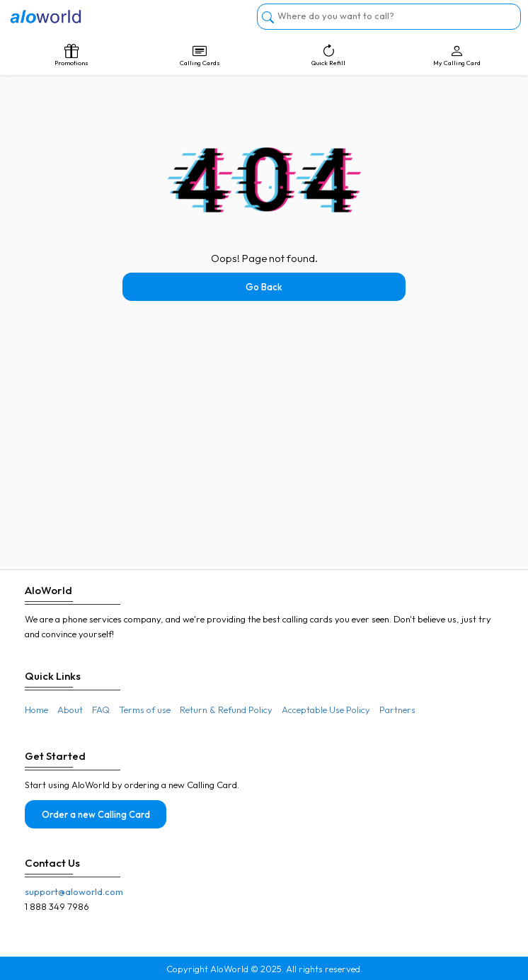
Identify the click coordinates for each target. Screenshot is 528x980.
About (70, 710)
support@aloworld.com (74, 891)
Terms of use (145, 710)
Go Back (264, 287)
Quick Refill (328, 55)
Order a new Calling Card (96, 814)
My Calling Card (457, 55)
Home (36, 710)
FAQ (101, 710)
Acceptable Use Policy (326, 710)
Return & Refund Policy (226, 710)
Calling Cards (200, 55)
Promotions (71, 55)
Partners (397, 710)
